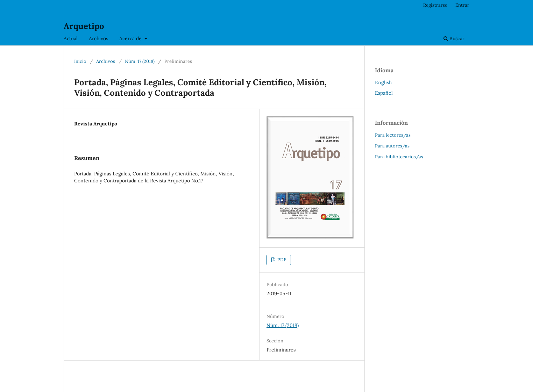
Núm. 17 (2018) (140, 61)
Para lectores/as (393, 135)
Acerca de (131, 38)
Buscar (454, 38)
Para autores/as (392, 146)
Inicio (80, 61)
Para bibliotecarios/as (399, 157)
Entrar (462, 5)
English (383, 82)
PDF (281, 260)
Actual (71, 38)
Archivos (98, 38)
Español (384, 93)
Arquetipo (84, 26)
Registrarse (435, 5)
